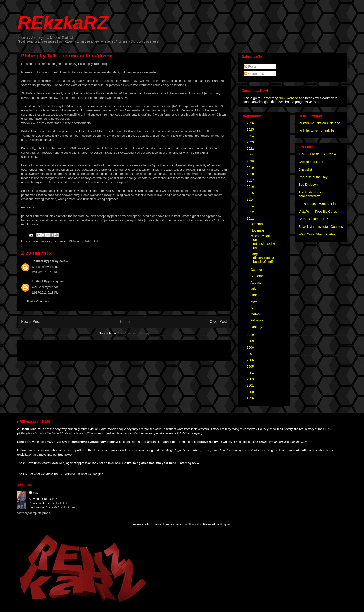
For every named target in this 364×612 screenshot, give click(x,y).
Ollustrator (194, 524)
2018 (251, 174)
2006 (251, 360)
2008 (251, 347)
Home (125, 322)
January (257, 327)
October (257, 270)
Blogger (225, 524)
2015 (251, 193)
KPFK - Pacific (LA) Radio (317, 154)
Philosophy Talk (79, 241)
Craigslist (305, 169)
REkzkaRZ (63, 23)
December (258, 224)
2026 (251, 123)
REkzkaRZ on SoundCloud (318, 131)
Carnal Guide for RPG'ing (317, 219)
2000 (251, 392)
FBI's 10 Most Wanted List (317, 204)
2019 (251, 168)
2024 (251, 136)
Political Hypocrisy (45, 261)
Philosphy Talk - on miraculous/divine (262, 242)
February (257, 320)
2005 (251, 367)
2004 (251, 373)
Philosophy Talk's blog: (93, 64)
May (254, 301)
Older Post (218, 322)
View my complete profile (34, 513)
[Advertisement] (75, 349)
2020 (251, 161)
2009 (251, 341)
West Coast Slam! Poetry (317, 234)
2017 (251, 180)
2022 (251, 149)
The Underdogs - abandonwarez (311, 194)
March (255, 314)
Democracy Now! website (280, 98)
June (254, 295)
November (258, 230)
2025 (251, 129)
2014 (251, 199)
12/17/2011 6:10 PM (45, 272)
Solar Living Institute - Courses (321, 227)
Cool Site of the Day (313, 177)
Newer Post (31, 322)
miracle (46, 241)
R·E (36, 493)
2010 (251, 335)
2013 (251, 206)
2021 (251, 155)
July (254, 289)
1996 (251, 398)
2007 (251, 354)
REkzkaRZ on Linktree (60, 507)
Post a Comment (38, 301)
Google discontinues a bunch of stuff (262, 258)
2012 (251, 212)
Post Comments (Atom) (133, 333)
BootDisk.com (309, 185)
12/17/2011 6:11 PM (45, 293)
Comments (254, 74)
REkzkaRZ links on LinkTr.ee (319, 123)
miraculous (60, 241)
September (259, 276)
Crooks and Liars (311, 162)
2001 (251, 385)
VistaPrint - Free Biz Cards (318, 212)
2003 (251, 379)
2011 (251, 218)
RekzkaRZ (63, 503)
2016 (251, 187)
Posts (250, 66)
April (254, 308)
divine (36, 241)
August (256, 282)
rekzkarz (97, 241)
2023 (251, 142)
